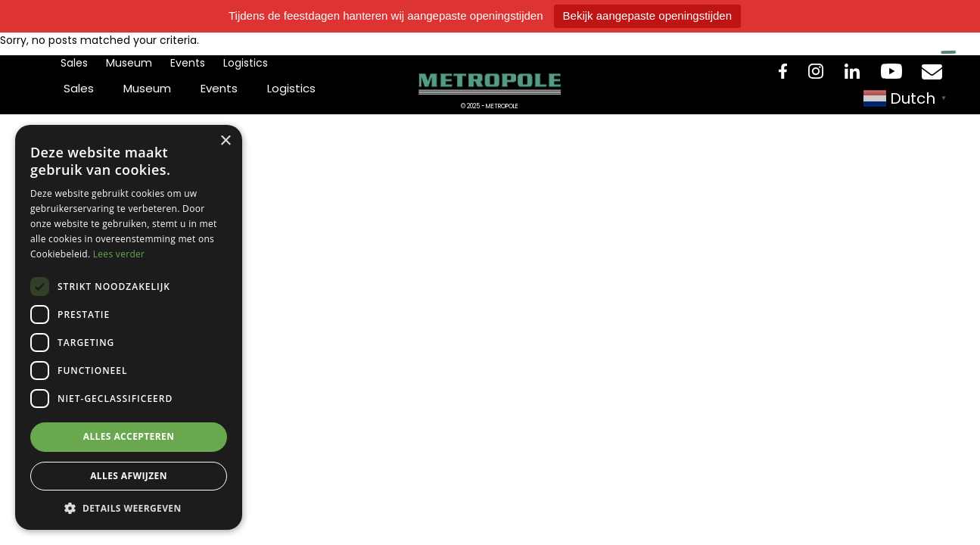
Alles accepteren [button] (129, 436)
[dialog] (129, 327)
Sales (74, 63)
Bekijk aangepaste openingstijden (648, 16)
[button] (129, 508)
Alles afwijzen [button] (129, 476)
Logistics (246, 63)
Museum (129, 63)
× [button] (225, 141)
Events (188, 63)
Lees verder (119, 254)
